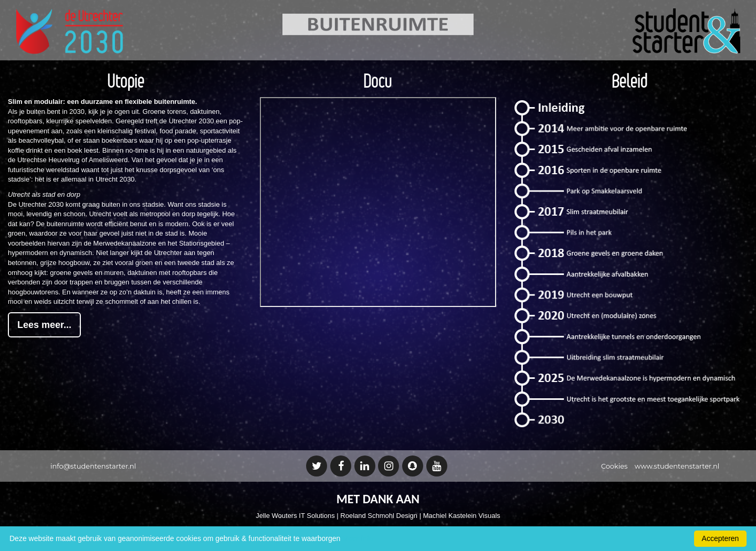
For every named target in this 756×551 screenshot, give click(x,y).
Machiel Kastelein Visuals (462, 516)
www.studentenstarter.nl (677, 466)
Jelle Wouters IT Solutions (295, 516)
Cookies (615, 466)
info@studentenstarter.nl (93, 466)
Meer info (358, 538)
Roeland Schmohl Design (379, 516)
